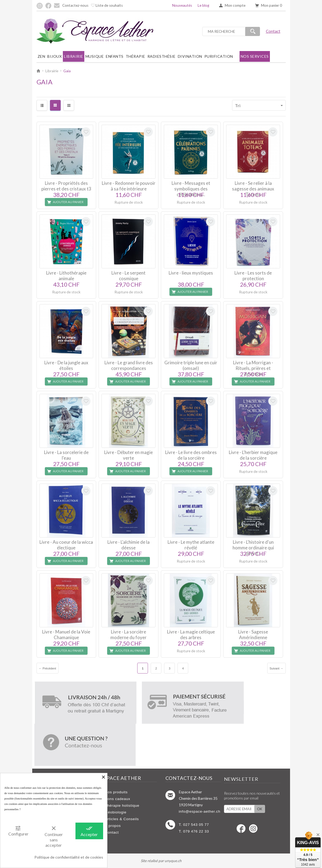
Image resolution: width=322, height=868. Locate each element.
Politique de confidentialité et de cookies (69, 857)
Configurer (18, 831)
